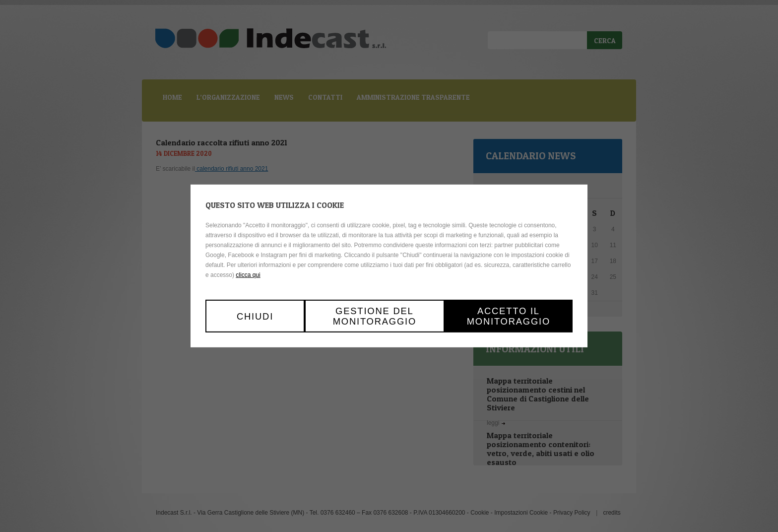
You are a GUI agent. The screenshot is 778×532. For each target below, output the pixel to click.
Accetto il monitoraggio (509, 316)
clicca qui (248, 275)
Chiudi (255, 316)
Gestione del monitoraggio (375, 316)
